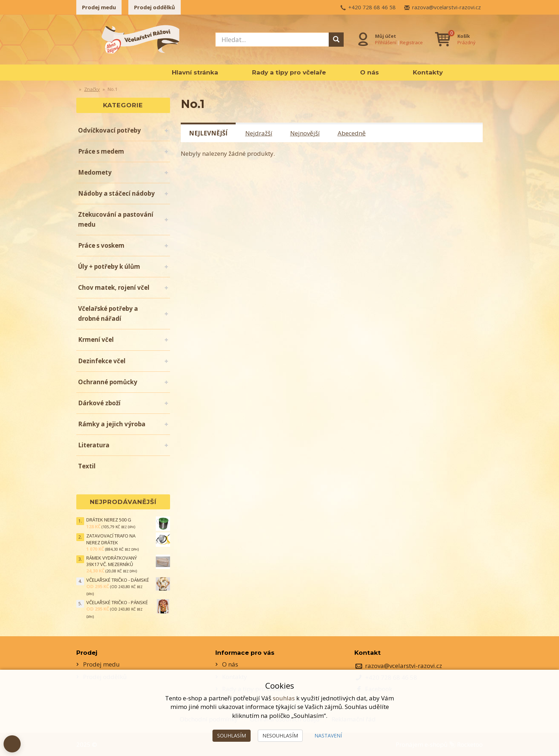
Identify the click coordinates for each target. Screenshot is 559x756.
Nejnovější (305, 133)
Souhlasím (232, 736)
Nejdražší (259, 133)
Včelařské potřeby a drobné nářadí (108, 313)
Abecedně (352, 133)
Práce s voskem (101, 245)
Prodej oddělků (155, 7)
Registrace (411, 42)
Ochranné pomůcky (108, 382)
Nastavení (328, 736)
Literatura (94, 445)
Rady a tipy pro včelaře (289, 72)
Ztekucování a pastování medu (116, 219)
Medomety (95, 172)
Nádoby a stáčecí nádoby (116, 193)
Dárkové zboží (99, 403)
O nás (370, 72)
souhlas (284, 698)
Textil (87, 466)
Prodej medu (99, 7)
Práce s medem (101, 151)
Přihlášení (386, 42)
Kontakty (428, 72)
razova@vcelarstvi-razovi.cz (447, 7)
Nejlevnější (208, 133)
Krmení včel (96, 340)
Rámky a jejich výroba (112, 424)
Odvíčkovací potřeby (109, 130)
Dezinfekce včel (102, 361)
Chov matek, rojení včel (114, 287)
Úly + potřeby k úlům (109, 266)
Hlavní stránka (195, 72)
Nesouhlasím (280, 736)
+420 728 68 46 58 (372, 7)
